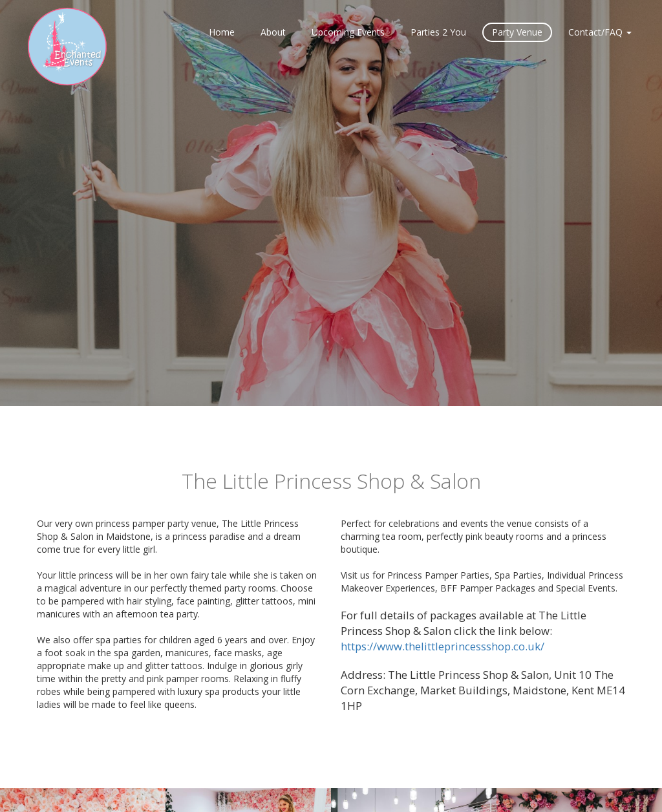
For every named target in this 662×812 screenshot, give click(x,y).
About (273, 32)
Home (222, 32)
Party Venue (517, 32)
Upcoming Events (348, 32)
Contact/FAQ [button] (600, 32)
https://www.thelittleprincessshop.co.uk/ (443, 646)
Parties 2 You (438, 32)
